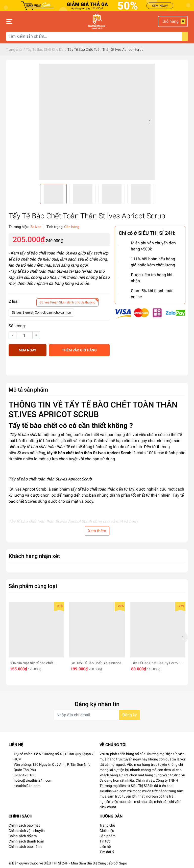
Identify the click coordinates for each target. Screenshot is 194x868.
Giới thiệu (107, 831)
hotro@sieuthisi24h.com (33, 780)
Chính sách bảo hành (25, 847)
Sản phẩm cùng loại (33, 586)
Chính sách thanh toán (26, 841)
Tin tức (105, 841)
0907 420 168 (25, 775)
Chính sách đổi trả (23, 836)
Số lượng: (17, 326)
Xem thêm (97, 531)
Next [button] (150, 122)
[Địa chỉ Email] (97, 715)
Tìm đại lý (107, 852)
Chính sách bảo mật (24, 825)
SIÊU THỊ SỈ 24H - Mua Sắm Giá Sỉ (70, 863)
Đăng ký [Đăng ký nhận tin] (130, 715)
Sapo (123, 863)
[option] (97, 122)
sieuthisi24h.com (27, 786)
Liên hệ (105, 847)
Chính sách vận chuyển (27, 831)
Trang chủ (107, 825)
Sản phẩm (107, 836)
